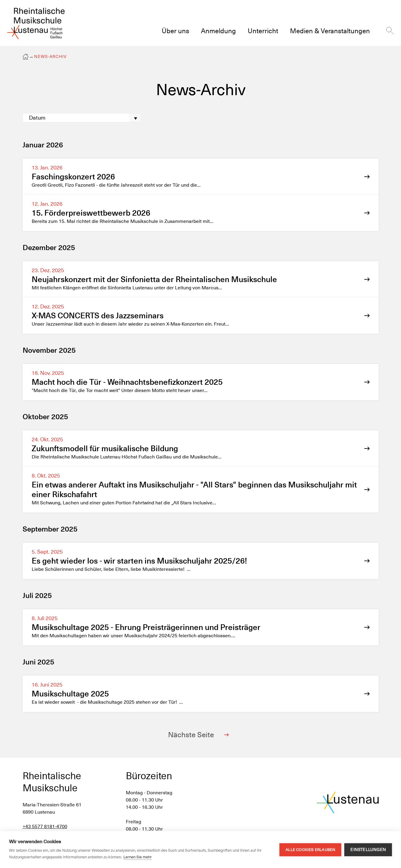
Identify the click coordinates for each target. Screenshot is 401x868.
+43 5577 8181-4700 (45, 826)
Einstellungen (368, 850)
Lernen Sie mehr (138, 857)
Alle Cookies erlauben (310, 850)
